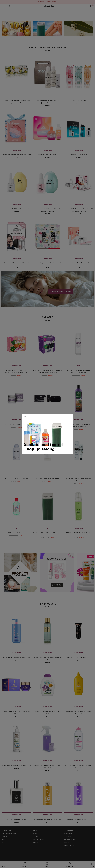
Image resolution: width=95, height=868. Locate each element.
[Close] (71, 417)
